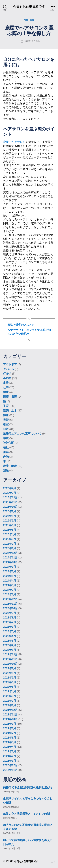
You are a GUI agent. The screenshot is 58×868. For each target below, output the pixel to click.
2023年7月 (10, 622)
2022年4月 (10, 691)
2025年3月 (10, 539)
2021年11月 (10, 715)
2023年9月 (10, 613)
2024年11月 (10, 558)
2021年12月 (10, 710)
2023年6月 (10, 627)
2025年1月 (10, 548)
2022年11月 (10, 659)
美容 (32, 20)
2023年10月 (10, 608)
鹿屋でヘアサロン (14, 142)
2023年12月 (10, 599)
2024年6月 (10, 571)
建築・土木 (10, 411)
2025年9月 (10, 511)
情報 (6, 415)
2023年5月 (10, 631)
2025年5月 (10, 530)
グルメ (7, 374)
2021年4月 (10, 747)
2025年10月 (10, 507)
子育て (7, 406)
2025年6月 (10, 525)
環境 (6, 438)
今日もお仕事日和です (29, 7)
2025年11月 (10, 502)
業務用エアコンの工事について (22, 434)
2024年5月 (10, 576)
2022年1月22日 (33, 41)
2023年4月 (10, 636)
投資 (6, 420)
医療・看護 (10, 397)
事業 (6, 383)
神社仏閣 (9, 443)
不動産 (7, 378)
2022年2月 (10, 701)
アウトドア (10, 364)
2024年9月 (10, 567)
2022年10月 (10, 664)
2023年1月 (10, 650)
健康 (6, 392)
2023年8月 (10, 618)
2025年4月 (10, 534)
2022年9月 (10, 668)
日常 (26, 20)
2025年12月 (10, 497)
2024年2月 (10, 590)
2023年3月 (10, 641)
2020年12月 (10, 765)
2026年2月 (10, 493)
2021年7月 (10, 733)
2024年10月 (10, 562)
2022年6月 (10, 682)
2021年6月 (10, 738)
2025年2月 (10, 544)
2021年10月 (10, 719)
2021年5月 (10, 742)
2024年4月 (10, 581)
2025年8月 (10, 516)
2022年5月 (10, 687)
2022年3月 (10, 696)
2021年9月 (10, 724)
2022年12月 (10, 655)
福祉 (6, 447)
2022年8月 (10, 673)
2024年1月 (10, 594)
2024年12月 (10, 553)
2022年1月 (10, 705)
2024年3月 (10, 585)
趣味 (6, 457)
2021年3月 (10, 751)
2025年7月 (10, 521)
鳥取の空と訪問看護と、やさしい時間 (26, 814)
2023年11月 (10, 604)
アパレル (9, 369)
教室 (6, 424)
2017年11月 (10, 770)
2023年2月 (10, 645)
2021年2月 (10, 756)
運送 (6, 471)
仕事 (6, 387)
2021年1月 (10, 761)
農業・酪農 (10, 466)
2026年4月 (10, 488)
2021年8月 (10, 728)
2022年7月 (10, 678)
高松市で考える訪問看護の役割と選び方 (28, 787)
